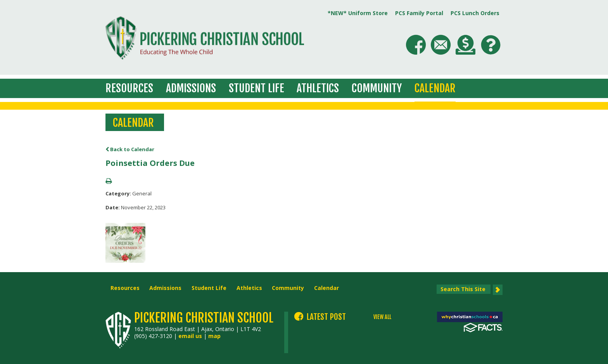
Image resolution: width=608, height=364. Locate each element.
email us (190, 336)
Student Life (256, 88)
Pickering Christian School (204, 318)
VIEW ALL (382, 317)
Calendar (435, 88)
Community (377, 88)
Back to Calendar (130, 149)
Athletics (318, 88)
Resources (129, 88)
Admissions (191, 88)
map (214, 336)
